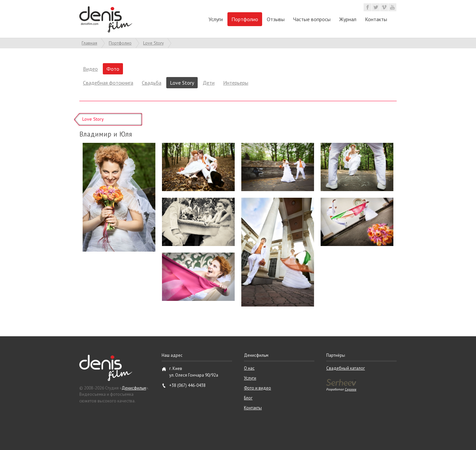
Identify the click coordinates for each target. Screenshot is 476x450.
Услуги (216, 19)
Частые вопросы (312, 19)
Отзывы (276, 19)
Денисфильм (134, 388)
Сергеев (351, 389)
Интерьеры (236, 83)
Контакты (376, 19)
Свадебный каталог (346, 368)
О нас (249, 368)
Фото (113, 69)
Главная (89, 43)
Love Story (153, 43)
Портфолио (245, 19)
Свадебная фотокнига (108, 83)
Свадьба (152, 83)
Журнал (348, 19)
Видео (90, 69)
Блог (248, 398)
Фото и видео (258, 388)
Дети (209, 83)
